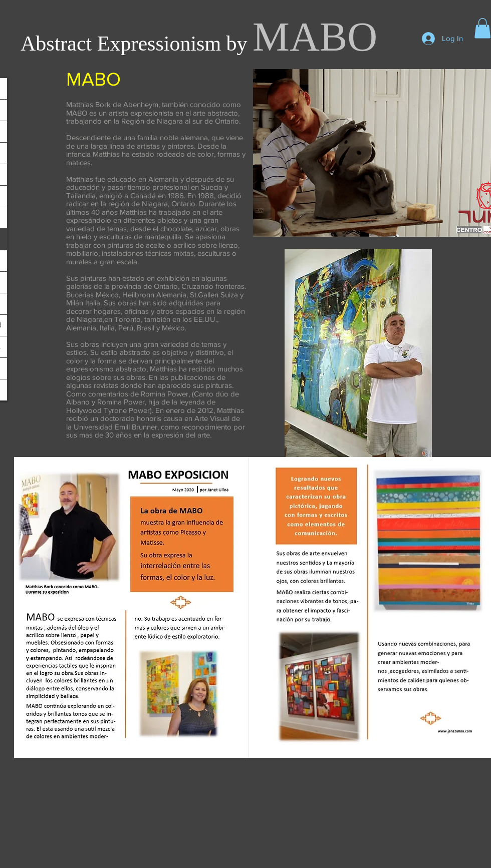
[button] (482, 28)
